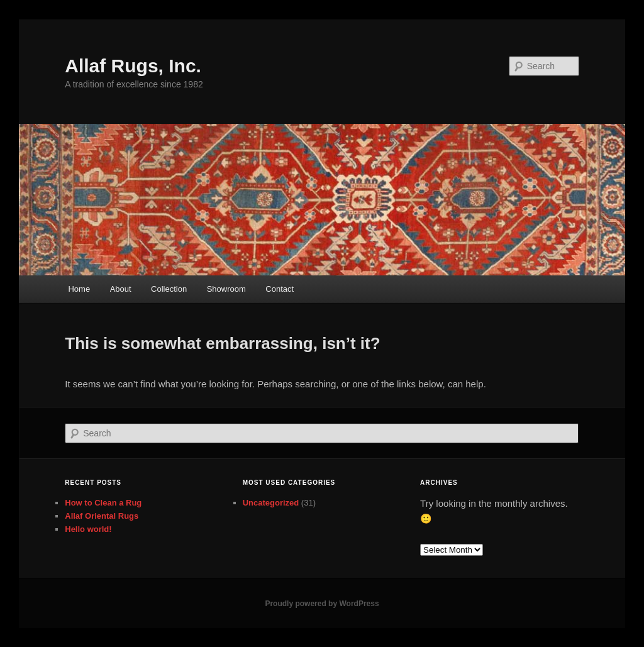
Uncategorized (271, 503)
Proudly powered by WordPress (322, 604)
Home (79, 289)
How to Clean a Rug (103, 503)
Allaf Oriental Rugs (102, 516)
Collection (169, 289)
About (121, 289)
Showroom (226, 289)
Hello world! (88, 529)
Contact (280, 289)
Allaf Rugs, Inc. (133, 66)
